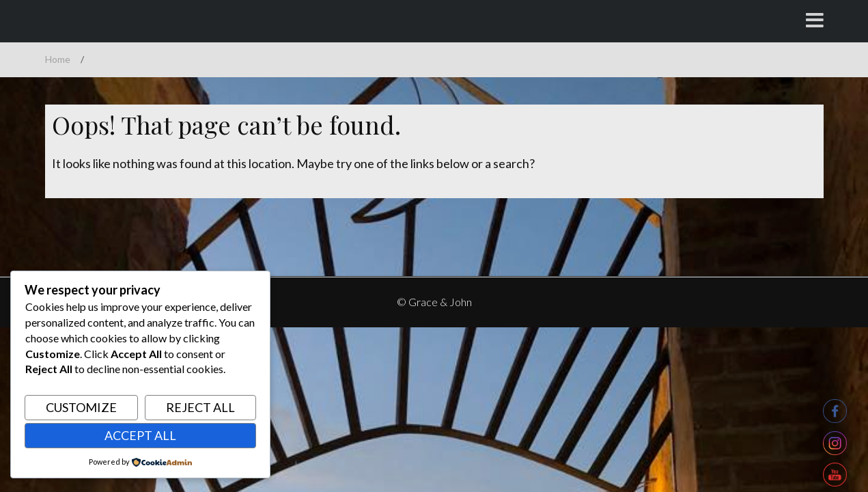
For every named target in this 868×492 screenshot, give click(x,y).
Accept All (140, 435)
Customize (81, 407)
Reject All (200, 407)
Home (58, 59)
